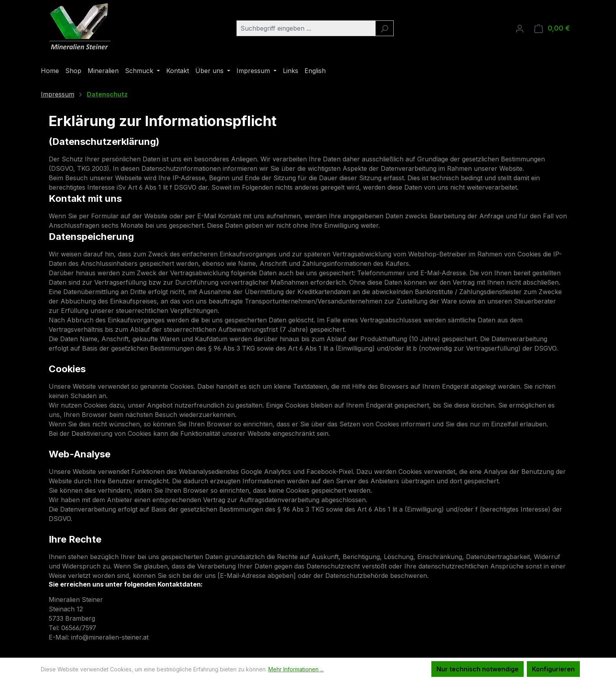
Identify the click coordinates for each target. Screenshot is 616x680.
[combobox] (306, 28)
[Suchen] (384, 28)
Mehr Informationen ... (296, 669)
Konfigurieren (553, 669)
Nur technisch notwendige (478, 669)
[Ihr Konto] (520, 28)
